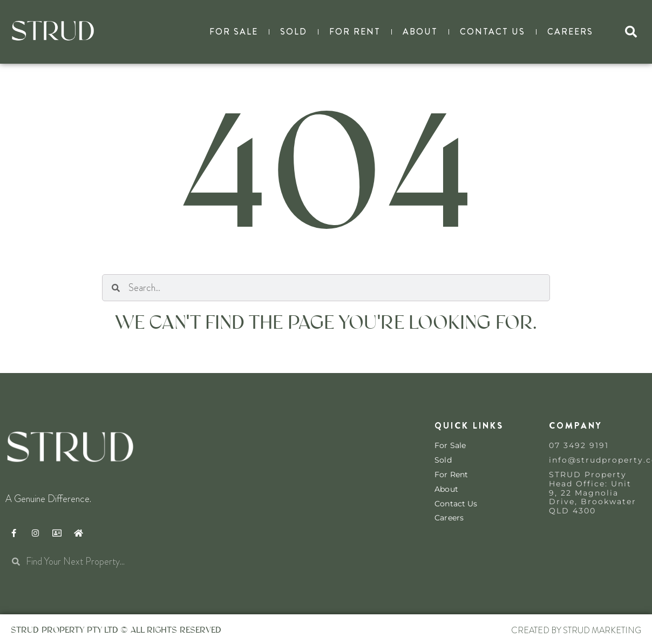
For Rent (355, 32)
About (420, 32)
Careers (570, 32)
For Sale (234, 32)
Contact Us (493, 32)
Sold (294, 32)
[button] (631, 32)
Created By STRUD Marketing (576, 630)
